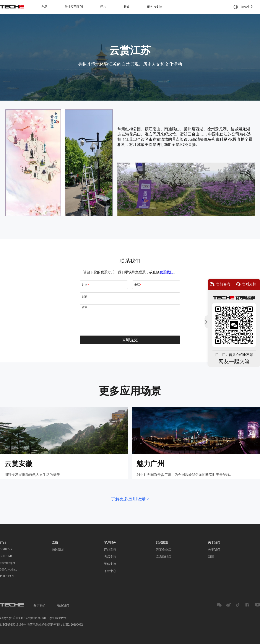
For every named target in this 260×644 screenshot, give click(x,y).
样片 (103, 7)
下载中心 (110, 571)
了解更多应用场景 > (130, 499)
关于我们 (214, 550)
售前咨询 (220, 284)
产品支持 (110, 550)
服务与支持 (154, 7)
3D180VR (6, 549)
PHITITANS (8, 576)
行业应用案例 (74, 7)
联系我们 (63, 606)
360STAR (6, 556)
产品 (44, 7)
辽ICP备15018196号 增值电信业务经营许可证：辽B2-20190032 (41, 625)
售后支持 (110, 557)
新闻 (127, 7)
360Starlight (7, 563)
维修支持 (110, 564)
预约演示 (58, 550)
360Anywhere (9, 570)
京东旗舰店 (164, 557)
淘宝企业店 (164, 550)
